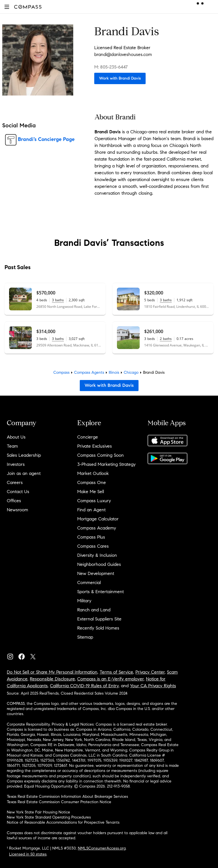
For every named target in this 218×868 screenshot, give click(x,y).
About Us (16, 437)
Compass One (92, 482)
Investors (16, 464)
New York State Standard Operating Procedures (49, 817)
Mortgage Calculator (98, 519)
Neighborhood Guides (99, 564)
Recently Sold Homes (98, 628)
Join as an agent (24, 473)
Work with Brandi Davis (120, 78)
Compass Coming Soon (100, 455)
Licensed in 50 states (28, 854)
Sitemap (85, 637)
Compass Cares (93, 546)
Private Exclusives (95, 446)
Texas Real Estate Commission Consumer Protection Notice (59, 802)
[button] (7, 7)
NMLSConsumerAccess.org (102, 848)
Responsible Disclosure (52, 679)
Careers (15, 482)
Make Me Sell (91, 492)
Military (84, 601)
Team (12, 446)
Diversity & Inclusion (97, 555)
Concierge (88, 437)
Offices (14, 501)
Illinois (114, 372)
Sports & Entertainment (100, 592)
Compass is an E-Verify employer (110, 679)
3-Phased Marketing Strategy (106, 464)
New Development (96, 573)
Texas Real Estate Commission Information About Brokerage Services (67, 797)
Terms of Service (116, 672)
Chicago (131, 372)
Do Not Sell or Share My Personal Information (52, 672)
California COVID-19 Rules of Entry (84, 686)
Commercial (89, 583)
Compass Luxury (94, 501)
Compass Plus (91, 537)
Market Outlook (93, 473)
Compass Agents (89, 372)
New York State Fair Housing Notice (38, 812)
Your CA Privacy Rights (153, 686)
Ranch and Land (94, 610)
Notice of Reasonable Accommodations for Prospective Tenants (63, 822)
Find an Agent (91, 510)
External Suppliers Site (99, 619)
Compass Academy (97, 528)
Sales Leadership (24, 455)
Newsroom (17, 510)
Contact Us (18, 492)
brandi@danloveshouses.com (123, 54)
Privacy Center (150, 672)
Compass (61, 372)
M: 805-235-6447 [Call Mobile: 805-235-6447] (111, 67)
